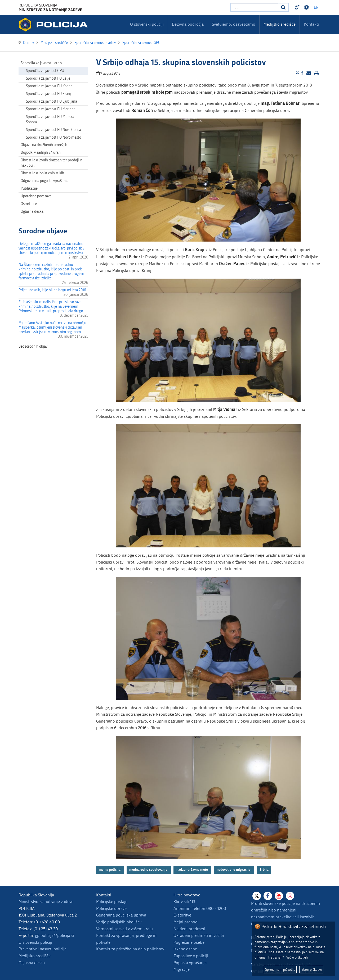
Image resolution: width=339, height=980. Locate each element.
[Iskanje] (283, 7)
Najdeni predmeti (189, 929)
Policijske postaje (112, 902)
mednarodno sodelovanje (149, 870)
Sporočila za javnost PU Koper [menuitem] (49, 86)
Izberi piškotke (311, 970)
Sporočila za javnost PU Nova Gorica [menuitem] (53, 130)
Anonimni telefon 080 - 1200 (200, 908)
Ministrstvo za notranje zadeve (46, 902)
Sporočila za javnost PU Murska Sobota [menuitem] (50, 119)
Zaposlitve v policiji (191, 956)
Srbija (264, 870)
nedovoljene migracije (234, 870)
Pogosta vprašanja (190, 963)
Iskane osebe (185, 949)
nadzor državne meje (193, 870)
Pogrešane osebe (189, 942)
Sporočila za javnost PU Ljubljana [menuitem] (52, 101)
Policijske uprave (111, 908)
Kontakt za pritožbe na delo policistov (130, 949)
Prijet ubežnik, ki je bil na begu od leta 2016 (52, 290)
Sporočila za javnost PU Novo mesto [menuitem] (53, 137)
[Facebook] (268, 896)
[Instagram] (290, 896)
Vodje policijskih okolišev (119, 922)
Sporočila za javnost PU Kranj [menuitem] (48, 94)
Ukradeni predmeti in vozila (199, 935)
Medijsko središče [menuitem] (280, 24)
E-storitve (182, 915)
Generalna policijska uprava (121, 915)
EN (316, 8)
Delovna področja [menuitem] (188, 24)
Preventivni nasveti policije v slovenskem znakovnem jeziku (298, 7)
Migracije (182, 969)
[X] (257, 896)
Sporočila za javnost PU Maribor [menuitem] (50, 109)
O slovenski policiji (35, 942)
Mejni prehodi (186, 922)
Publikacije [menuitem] (29, 189)
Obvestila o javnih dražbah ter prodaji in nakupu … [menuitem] (52, 163)
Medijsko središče (35, 956)
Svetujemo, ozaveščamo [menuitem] (234, 24)
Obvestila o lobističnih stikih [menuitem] (42, 173)
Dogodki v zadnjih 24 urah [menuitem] (41, 153)
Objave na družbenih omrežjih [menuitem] (44, 145)
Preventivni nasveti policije (43, 949)
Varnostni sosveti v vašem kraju (124, 929)
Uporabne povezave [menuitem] (36, 196)
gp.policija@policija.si (55, 935)
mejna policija (110, 870)
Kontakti (311, 24)
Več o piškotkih (297, 957)
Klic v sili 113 (184, 902)
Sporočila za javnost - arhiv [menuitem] (41, 63)
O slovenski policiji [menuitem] (147, 24)
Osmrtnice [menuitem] (29, 204)
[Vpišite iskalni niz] (254, 7)
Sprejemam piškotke (280, 970)
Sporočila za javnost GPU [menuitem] (45, 71)
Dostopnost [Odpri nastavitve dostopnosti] (307, 7)
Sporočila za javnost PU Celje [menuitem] (48, 78)
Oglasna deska (32, 212)
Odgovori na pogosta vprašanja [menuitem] (44, 181)
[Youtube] (279, 896)
